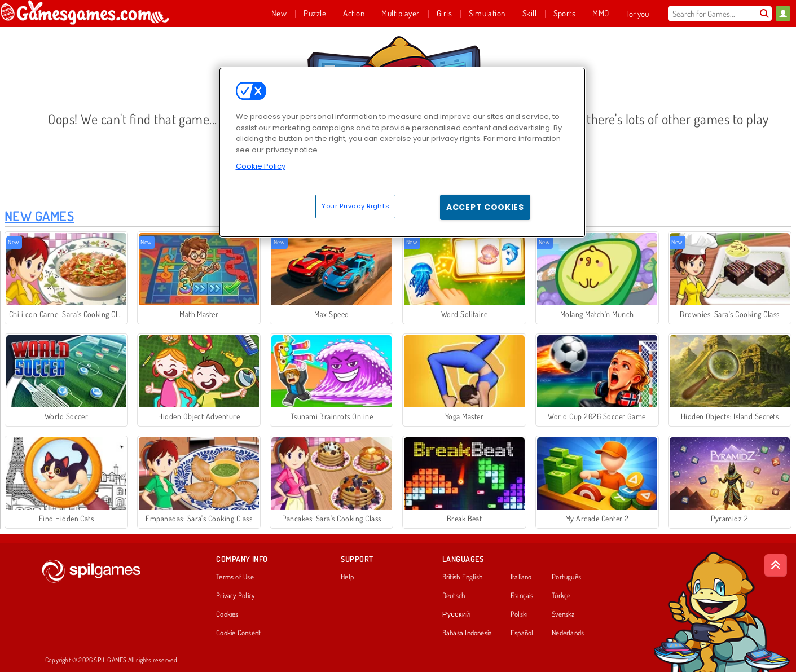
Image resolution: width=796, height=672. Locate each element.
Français (522, 596)
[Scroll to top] (776, 565)
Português (566, 577)
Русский (456, 614)
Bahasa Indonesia (467, 633)
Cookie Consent (238, 633)
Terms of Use (235, 577)
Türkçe (561, 596)
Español (522, 633)
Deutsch (454, 596)
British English (462, 577)
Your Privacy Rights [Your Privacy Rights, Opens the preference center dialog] (355, 206)
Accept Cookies (485, 207)
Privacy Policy (235, 596)
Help (347, 577)
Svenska (564, 614)
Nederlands (568, 633)
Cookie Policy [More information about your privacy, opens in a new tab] (261, 166)
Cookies (227, 614)
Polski (519, 614)
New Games (39, 216)
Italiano (521, 577)
